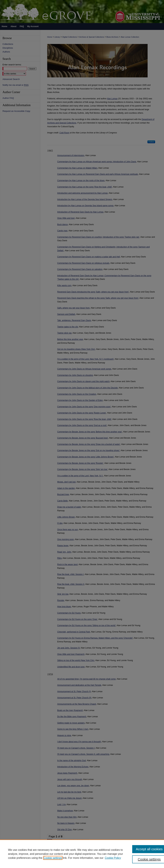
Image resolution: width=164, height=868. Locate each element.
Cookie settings (53, 858)
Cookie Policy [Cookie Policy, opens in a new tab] (113, 858)
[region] (82, 854)
